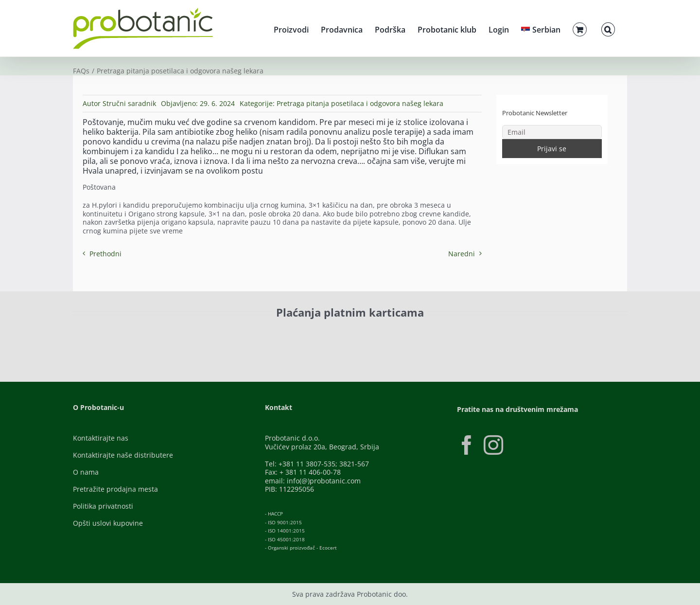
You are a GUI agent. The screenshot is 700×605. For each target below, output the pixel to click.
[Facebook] (467, 445)
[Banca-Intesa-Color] (307, 335)
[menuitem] (541, 28)
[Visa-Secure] (202, 335)
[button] (608, 28)
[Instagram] (493, 445)
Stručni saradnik (129, 103)
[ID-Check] (141, 338)
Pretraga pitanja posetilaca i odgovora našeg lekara (360, 103)
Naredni (462, 254)
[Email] (552, 132)
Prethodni (105, 254)
